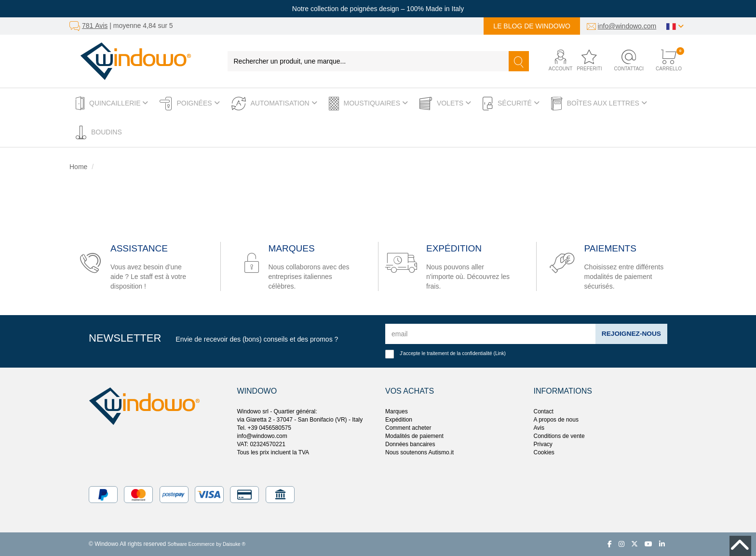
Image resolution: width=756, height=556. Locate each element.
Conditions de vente (559, 436)
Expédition (399, 420)
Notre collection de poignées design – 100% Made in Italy (378, 9)
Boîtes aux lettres (599, 104)
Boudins (99, 132)
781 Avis (95, 26)
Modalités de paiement (414, 436)
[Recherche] (519, 61)
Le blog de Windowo (532, 26)
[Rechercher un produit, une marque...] (368, 61)
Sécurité (511, 104)
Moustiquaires (368, 104)
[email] (490, 334)
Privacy (543, 444)
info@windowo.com (627, 26)
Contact (544, 411)
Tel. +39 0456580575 (264, 428)
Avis (539, 428)
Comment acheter (408, 428)
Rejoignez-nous (631, 334)
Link (500, 353)
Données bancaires (410, 444)
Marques (397, 411)
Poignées (189, 104)
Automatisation (274, 104)
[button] (553, 61)
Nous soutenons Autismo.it (419, 452)
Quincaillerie (112, 104)
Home (78, 167)
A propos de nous (556, 420)
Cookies (544, 452)
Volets (445, 104)
